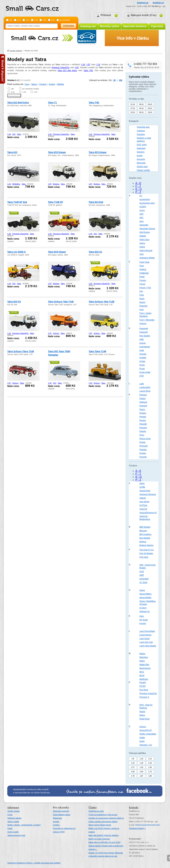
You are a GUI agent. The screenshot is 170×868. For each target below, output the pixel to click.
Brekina (56, 184)
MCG (142, 672)
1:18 (27, 20)
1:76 (133, 776)
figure (142, 299)
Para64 (143, 683)
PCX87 (143, 686)
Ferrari (142, 284)
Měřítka (61, 84)
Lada (142, 384)
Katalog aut (88, 26)
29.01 (150, 104)
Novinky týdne (109, 26)
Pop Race (144, 690)
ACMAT (143, 207)
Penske (143, 417)
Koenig (142, 343)
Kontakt (56, 822)
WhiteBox (16, 184)
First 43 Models (146, 553)
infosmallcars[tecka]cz (148, 825)
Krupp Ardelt (145, 372)
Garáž (10, 828)
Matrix (142, 661)
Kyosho (143, 623)
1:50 (133, 772)
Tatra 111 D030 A (16, 252)
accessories (145, 199)
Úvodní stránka (16, 51)
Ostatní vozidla (143, 170)
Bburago (143, 531)
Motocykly (141, 163)
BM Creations (145, 534)
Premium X (144, 697)
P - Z (138, 192)
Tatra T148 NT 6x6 (17, 202)
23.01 (150, 108)
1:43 (44, 20)
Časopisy (141, 134)
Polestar (143, 450)
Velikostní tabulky (14, 818)
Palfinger (143, 402)
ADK (141, 214)
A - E (138, 183)
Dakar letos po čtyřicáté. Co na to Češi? (105, 842)
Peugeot (143, 428)
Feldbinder (144, 273)
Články (93, 808)
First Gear (144, 557)
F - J (138, 186)
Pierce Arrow (145, 439)
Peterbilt (143, 424)
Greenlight (144, 579)
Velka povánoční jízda (16, 835)
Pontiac (143, 453)
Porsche (143, 457)
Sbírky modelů (13, 822)
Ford (141, 310)
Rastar (142, 712)
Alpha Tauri (144, 240)
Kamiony (141, 152)
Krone (142, 365)
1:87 (53, 20)
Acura (142, 210)
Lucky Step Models (148, 646)
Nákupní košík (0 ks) (144, 15)
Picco (142, 435)
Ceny (27, 84)
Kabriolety (141, 148)
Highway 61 (145, 612)
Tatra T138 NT (56, 202)
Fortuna (143, 324)
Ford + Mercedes (147, 320)
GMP (142, 575)
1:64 (141, 772)
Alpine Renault (146, 251)
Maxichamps (145, 668)
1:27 (133, 767)
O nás (10, 815)
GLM (142, 572)
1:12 (19, 20)
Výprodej (157, 26)
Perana (143, 420)
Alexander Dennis (147, 229)
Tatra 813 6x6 (96, 202)
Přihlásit (106, 15)
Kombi (140, 156)
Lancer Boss (145, 391)
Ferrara (143, 280)
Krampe (143, 354)
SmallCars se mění (96, 811)
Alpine (142, 247)
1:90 (150, 776)
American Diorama (148, 494)
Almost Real (145, 491)
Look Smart (144, 639)
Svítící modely (13, 832)
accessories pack (147, 203)
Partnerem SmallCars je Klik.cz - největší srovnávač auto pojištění (34, 863)
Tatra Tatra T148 (97, 351)
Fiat (141, 291)
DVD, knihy (142, 145)
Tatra (19, 134)
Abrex (142, 483)
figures (142, 302)
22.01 (133, 112)
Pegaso (143, 413)
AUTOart (143, 505)
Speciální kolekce (135, 26)
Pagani (142, 398)
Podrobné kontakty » (137, 828)
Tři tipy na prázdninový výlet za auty (103, 815)
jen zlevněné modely (31, 89)
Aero (141, 221)
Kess (142, 616)
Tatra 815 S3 (14, 302)
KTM (141, 376)
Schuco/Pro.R (146, 730)
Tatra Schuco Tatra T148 (21, 351)
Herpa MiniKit (145, 598)
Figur (142, 295)
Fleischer (143, 306)
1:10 (141, 759)
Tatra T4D (88, 71)
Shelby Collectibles (148, 734)
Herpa (142, 590)
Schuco (56, 333)
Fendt (142, 277)
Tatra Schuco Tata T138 (101, 302)
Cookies (56, 825)
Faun (142, 266)
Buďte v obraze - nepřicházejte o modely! (24, 825)
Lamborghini (145, 387)
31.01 (133, 104)
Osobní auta (142, 167)
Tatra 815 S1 (95, 252)
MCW (142, 676)
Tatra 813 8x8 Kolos (67, 71)
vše (11, 20)
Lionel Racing (145, 635)
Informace (13, 808)
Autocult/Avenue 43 (148, 513)
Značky (52, 84)
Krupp (142, 369)
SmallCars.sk (143, 3)
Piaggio (143, 431)
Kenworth (144, 332)
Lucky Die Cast (146, 642)
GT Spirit (143, 582)
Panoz (142, 409)
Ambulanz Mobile (147, 258)
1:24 (36, 20)
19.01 (150, 112)
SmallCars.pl (158, 3)
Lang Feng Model (147, 631)
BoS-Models (145, 538)
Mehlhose (144, 679)
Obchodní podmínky (61, 811)
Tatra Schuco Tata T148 (61, 302)
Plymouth (144, 446)
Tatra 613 (12, 152)
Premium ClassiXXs (60, 68)
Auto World (144, 502)
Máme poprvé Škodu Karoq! (100, 825)
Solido (142, 738)
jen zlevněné (65, 20)
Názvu (34, 84)
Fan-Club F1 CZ (147, 550)
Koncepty (141, 159)
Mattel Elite (144, 665)
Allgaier (143, 236)
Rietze (142, 715)
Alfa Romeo (145, 232)
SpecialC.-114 (146, 745)
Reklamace (57, 818)
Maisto (142, 654)
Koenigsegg (145, 347)
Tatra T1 (52, 103)
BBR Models (145, 527)
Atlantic (143, 498)
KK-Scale (144, 620)
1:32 (141, 767)
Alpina (142, 243)
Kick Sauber (145, 336)
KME (142, 339)
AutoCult (143, 509)
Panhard (143, 406)
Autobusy (141, 131)
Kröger (142, 361)
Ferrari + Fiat (145, 288)
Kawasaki (144, 328)
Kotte (142, 350)
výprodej (14, 213)
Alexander (144, 225)
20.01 (141, 112)
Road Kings (145, 719)
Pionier (142, 442)
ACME (142, 487)
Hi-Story (143, 608)
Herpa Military (146, 594)
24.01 (141, 108)
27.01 (133, 108)
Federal (143, 269)
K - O (138, 189)
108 (121, 80)
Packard (143, 395)
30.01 (141, 104)
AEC (141, 218)
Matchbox (144, 657)
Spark (142, 741)
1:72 (150, 772)
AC (141, 196)
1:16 (133, 763)
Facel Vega (144, 262)
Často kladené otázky (62, 815)
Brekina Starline (146, 545)
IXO (77, 68)
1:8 (133, 759)
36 (115, 80)
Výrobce (43, 84)
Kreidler (143, 358)
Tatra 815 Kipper (57, 152)
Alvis (141, 254)
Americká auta (143, 127)
